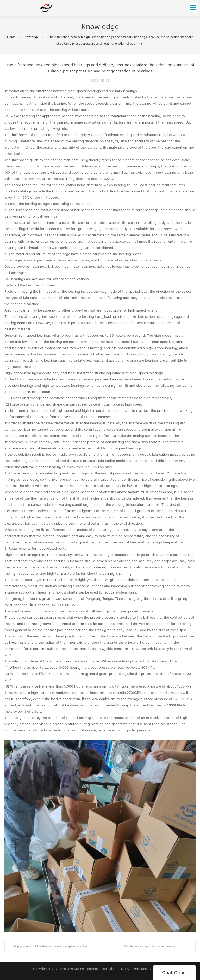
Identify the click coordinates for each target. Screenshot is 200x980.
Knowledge (31, 37)
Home (11, 37)
